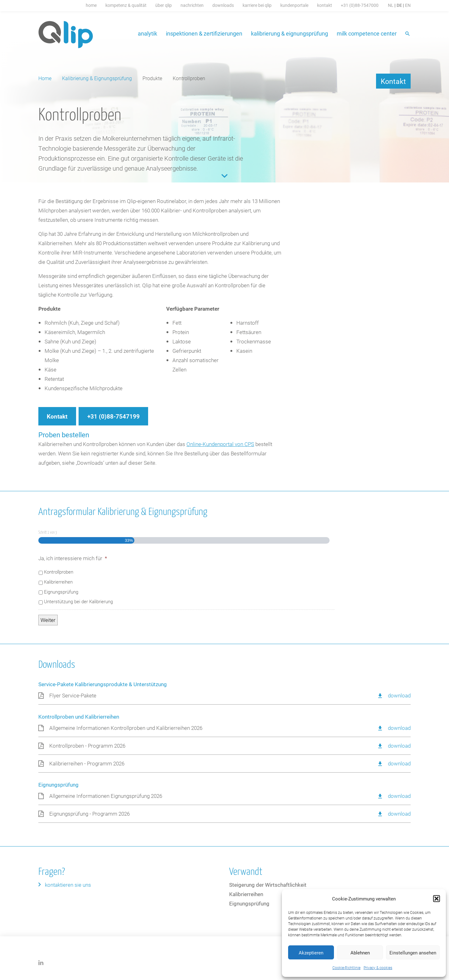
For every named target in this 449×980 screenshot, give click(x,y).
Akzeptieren (311, 953)
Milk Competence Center (367, 33)
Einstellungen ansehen (413, 953)
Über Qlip (164, 5)
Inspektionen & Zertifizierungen (204, 33)
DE (399, 5)
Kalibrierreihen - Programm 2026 (87, 763)
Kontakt (325, 5)
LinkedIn (41, 963)
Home (91, 5)
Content (224, 176)
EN (408, 5)
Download (399, 695)
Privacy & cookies (378, 968)
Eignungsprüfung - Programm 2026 (89, 814)
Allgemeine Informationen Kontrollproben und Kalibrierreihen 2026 (126, 728)
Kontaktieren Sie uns (68, 885)
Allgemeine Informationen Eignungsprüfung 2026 (106, 796)
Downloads (223, 5)
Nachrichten (192, 5)
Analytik (147, 33)
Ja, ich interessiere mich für (73, 558)
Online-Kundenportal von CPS (220, 444)
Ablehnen (360, 953)
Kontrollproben (59, 572)
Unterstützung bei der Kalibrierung (78, 601)
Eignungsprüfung (61, 592)
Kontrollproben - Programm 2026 (87, 746)
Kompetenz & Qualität (126, 5)
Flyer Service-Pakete (73, 695)
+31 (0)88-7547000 (360, 5)
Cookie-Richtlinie (346, 968)
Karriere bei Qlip (257, 5)
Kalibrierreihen (58, 582)
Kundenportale (294, 5)
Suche (408, 34)
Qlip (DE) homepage (66, 35)
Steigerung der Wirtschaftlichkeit (268, 885)
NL (391, 5)
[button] (437, 899)
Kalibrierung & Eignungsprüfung (290, 33)
